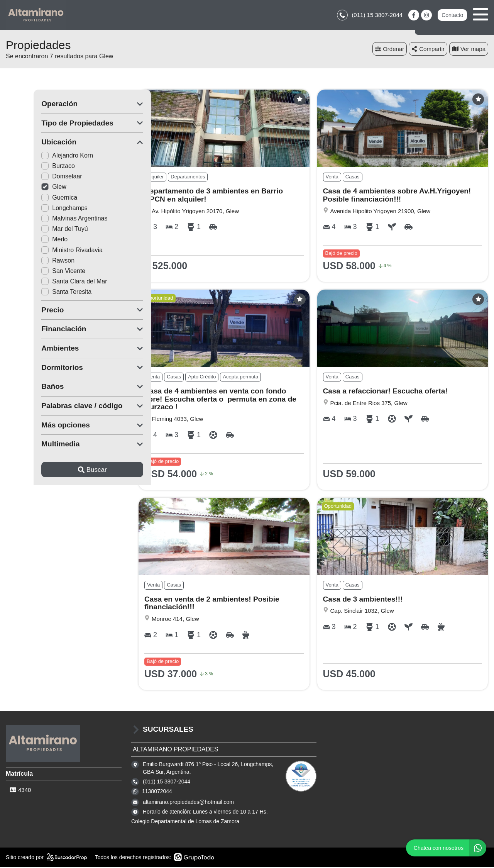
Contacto (452, 15)
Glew (26, 188)
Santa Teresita (39, 293)
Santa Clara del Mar (46, 282)
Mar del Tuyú (37, 230)
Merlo (27, 240)
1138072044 (157, 792)
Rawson (30, 262)
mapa (469, 50)
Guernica (31, 199)
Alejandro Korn (39, 157)
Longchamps (37, 209)
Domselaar (34, 177)
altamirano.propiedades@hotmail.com (188, 803)
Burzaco (30, 167)
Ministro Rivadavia (44, 251)
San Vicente (36, 272)
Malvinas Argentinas (47, 220)
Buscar (65, 470)
